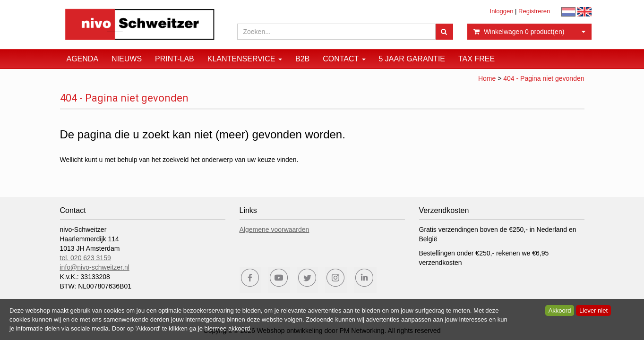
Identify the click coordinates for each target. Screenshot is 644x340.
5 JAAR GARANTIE (412, 59)
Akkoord (560, 310)
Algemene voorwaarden (275, 229)
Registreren (534, 11)
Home (487, 78)
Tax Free (477, 59)
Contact (344, 59)
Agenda (83, 59)
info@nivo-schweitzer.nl (95, 267)
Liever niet (593, 310)
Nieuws (127, 59)
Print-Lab (175, 59)
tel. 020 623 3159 (86, 258)
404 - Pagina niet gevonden (544, 78)
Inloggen (502, 11)
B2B (302, 59)
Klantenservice (245, 59)
